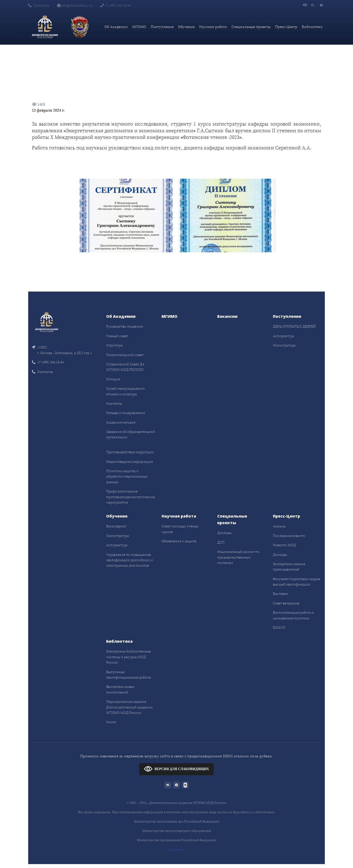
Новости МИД (284, 545)
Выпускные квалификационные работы (129, 675)
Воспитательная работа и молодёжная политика (293, 615)
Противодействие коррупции (130, 452)
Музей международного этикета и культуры (126, 391)
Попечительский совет (125, 355)
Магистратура (284, 345)
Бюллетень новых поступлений (120, 689)
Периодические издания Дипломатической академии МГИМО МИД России (129, 707)
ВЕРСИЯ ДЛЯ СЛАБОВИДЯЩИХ (176, 769)
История (113, 379)
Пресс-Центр (286, 27)
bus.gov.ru (176, 849)
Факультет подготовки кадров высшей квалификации (296, 582)
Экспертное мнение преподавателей (289, 567)
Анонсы (279, 526)
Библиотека (312, 27)
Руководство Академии (125, 326)
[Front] (47, 322)
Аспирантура (284, 336)
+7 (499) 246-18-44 (116, 5)
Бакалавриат (116, 526)
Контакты (39, 5)
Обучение (186, 27)
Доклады (224, 533)
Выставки (281, 594)
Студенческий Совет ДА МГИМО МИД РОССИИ (125, 367)
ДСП (221, 542)
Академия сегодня (121, 422)
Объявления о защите (179, 541)
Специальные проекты (251, 27)
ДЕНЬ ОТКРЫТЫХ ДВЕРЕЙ (294, 326)
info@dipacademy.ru (75, 5)
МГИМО (139, 27)
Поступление (162, 27)
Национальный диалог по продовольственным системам (238, 557)
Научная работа (213, 27)
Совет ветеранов (286, 603)
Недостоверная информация (129, 462)
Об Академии (116, 27)
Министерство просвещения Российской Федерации (176, 840)
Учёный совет (117, 336)
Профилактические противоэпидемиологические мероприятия (131, 497)
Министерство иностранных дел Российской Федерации (176, 821)
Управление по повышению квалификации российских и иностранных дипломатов (130, 560)
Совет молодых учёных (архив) (180, 529)
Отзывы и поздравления (126, 413)
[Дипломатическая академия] (45, 27)
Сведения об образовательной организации (131, 434)
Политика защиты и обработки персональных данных (127, 476)
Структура (114, 345)
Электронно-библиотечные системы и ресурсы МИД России (128, 657)
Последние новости (289, 536)
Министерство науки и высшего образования (177, 831)
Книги (111, 722)
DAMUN (279, 628)
